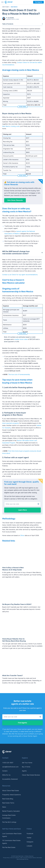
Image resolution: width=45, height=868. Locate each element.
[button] (22, 504)
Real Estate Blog (8, 799)
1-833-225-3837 (8, 763)
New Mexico (14, 7)
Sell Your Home (27, 763)
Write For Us (6, 775)
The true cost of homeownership (19, 374)
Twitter (29, 838)
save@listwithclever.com (10, 767)
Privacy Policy (6, 858)
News (4, 807)
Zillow (22, 535)
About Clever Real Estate (11, 791)
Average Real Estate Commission (9, 817)
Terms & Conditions (15, 858)
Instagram (30, 842)
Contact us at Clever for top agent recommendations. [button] (20, 275)
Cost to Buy (6, 7)
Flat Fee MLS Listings (9, 822)
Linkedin (29, 846)
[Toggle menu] (2, 2)
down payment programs (11, 423)
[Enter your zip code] (22, 504)
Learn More (23, 510)
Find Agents (38, 2)
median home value (21, 339)
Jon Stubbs (11, 18)
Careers (5, 771)
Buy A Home (26, 767)
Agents (24, 771)
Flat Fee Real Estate (9, 847)
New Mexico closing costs (11, 126)
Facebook (30, 834)
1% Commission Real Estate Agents (11, 842)
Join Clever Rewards (15, 200)
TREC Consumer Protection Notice (28, 858)
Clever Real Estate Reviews (31, 775)
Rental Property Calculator (11, 811)
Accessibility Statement (10, 779)
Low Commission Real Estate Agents (12, 835)
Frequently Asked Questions (12, 795)
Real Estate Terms (8, 803)
